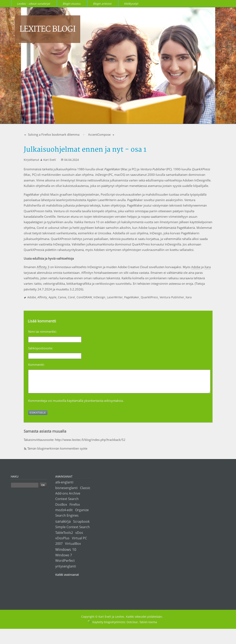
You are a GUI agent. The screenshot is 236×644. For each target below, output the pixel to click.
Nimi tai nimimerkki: (42, 332)
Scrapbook (81, 526)
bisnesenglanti (66, 492)
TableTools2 (64, 537)
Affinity (42, 297)
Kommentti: (36, 365)
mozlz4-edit (64, 514)
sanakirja (63, 525)
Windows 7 (64, 559)
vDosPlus (62, 542)
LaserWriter (115, 297)
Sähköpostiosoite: (41, 348)
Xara (208, 267)
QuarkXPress (149, 297)
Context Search (67, 503)
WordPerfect (65, 565)
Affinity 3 (43, 267)
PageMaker (132, 297)
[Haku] (25, 489)
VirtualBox (73, 548)
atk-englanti (64, 486)
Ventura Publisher (172, 297)
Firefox (75, 509)
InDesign (99, 297)
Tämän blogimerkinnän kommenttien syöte (57, 453)
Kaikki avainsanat (67, 579)
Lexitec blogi (48, 29)
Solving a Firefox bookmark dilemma (53, 134)
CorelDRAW (84, 297)
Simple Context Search (73, 531)
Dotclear (132, 626)
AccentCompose (100, 134)
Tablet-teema (148, 626)
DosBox (61, 509)
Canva (62, 297)
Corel (71, 297)
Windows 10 (66, 554)
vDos (79, 537)
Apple (53, 297)
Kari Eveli (50, 160)
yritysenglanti (66, 570)
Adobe (196, 267)
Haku (15, 481)
